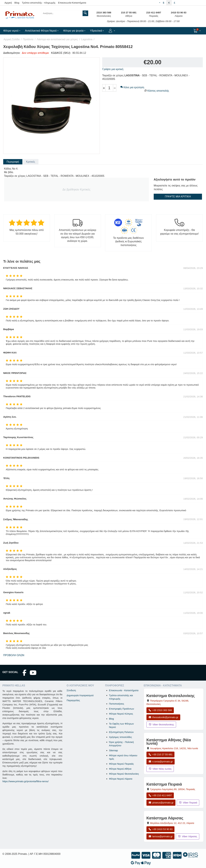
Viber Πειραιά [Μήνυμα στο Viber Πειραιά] (188, 803)
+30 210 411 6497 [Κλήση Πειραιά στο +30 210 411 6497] (160, 795)
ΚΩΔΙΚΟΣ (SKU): (61, 53)
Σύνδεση (71, 690)
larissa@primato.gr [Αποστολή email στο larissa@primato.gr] (161, 836)
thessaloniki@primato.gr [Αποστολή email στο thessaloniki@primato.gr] (163, 717)
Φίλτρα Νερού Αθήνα (120, 769)
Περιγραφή (13, 162)
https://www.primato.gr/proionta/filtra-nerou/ (26, 781)
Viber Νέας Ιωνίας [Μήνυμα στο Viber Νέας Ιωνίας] (160, 769)
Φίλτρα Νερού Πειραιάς (121, 764)
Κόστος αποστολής (158, 91)
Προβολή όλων (14, 655)
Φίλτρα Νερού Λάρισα (121, 779)
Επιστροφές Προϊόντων (121, 709)
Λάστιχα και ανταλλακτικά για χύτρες (57, 39)
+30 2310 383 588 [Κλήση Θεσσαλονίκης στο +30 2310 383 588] (160, 710)
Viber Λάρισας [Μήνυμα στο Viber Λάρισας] (187, 836)
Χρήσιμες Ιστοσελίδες (120, 737)
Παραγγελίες (73, 700)
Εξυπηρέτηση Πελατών (121, 732)
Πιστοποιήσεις (117, 704)
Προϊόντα (28, 39)
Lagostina (87, 39)
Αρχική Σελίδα (12, 39)
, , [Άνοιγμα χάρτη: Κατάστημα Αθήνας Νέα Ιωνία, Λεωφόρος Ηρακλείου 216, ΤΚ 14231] (174, 748)
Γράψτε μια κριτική (113, 69)
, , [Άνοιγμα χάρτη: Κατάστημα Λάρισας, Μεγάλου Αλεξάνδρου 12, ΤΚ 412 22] (172, 823)
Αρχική (8, 3)
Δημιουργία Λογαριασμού (80, 695)
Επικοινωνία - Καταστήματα (124, 690)
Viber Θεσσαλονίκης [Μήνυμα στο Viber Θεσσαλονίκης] (161, 724)
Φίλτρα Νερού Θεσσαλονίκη (124, 774)
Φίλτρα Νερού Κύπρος (121, 714)
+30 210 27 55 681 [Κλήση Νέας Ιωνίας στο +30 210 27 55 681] (160, 754)
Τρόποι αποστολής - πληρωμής (39, 3)
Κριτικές (31, 162)
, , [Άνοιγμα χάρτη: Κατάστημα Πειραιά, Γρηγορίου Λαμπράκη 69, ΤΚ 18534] (173, 789)
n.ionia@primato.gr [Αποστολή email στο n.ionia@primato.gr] (161, 761)
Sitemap (113, 750)
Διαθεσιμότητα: (12, 53)
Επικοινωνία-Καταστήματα (72, 3)
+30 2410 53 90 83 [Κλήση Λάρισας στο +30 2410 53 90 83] (160, 829)
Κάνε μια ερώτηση (132, 87)
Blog (17, 3)
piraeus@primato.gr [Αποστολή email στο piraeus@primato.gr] (161, 803)
